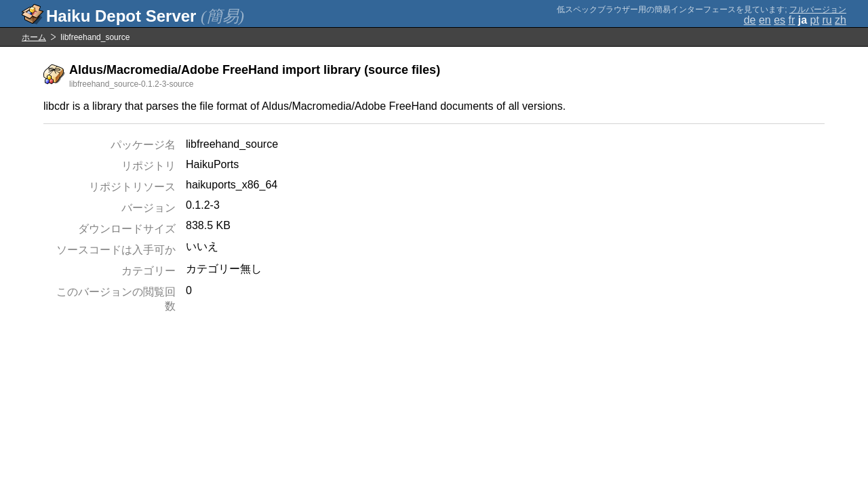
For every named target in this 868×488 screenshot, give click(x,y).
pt (815, 20)
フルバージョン (818, 9)
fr (792, 20)
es (780, 20)
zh (841, 20)
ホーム (34, 37)
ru (827, 20)
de (750, 20)
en (765, 20)
